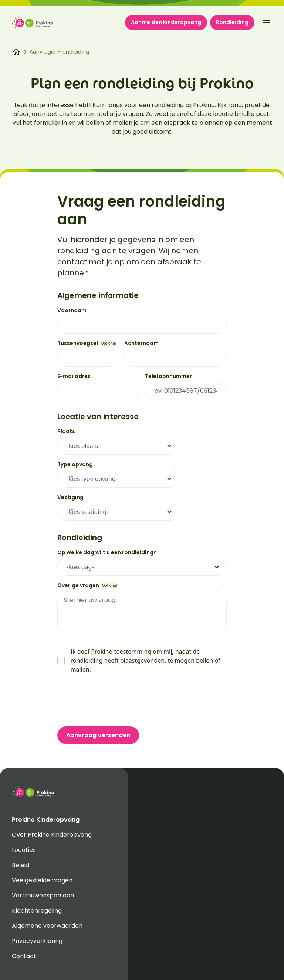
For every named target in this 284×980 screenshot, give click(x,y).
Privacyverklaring (37, 941)
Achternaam (141, 343)
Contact (24, 956)
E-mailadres (74, 376)
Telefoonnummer (168, 376)
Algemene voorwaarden (47, 926)
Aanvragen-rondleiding (59, 52)
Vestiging (70, 497)
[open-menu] (266, 22)
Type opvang (75, 464)
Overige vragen (78, 585)
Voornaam (72, 310)
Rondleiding (232, 22)
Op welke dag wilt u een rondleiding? (107, 552)
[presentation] (114, 700)
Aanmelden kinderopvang (166, 22)
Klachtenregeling (37, 911)
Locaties (24, 850)
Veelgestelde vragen (42, 880)
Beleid (21, 865)
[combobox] (101, 446)
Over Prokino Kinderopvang (52, 835)
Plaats (66, 431)
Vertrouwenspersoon (43, 895)
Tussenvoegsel (78, 343)
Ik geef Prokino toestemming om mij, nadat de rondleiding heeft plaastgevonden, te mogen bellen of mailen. (146, 660)
